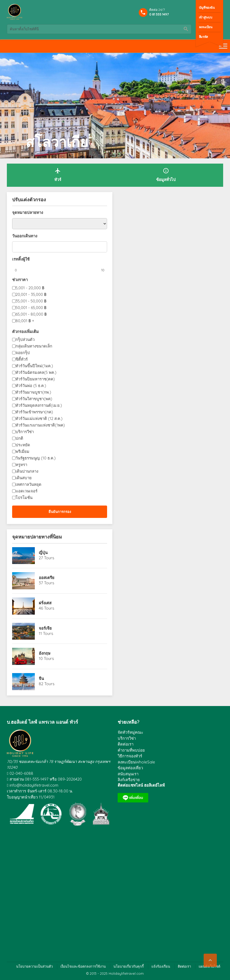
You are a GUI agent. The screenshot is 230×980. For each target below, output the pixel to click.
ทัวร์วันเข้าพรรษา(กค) (34, 412)
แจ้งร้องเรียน (161, 966)
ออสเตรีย (47, 578)
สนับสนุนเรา (128, 774)
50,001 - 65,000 (31, 308)
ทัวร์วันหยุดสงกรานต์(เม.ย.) (39, 405)
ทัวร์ (58, 175)
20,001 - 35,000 (31, 294)
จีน (41, 678)
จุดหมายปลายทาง (28, 212)
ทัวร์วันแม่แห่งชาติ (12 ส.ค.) (39, 418)
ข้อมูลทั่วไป (166, 175)
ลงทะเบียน (206, 27)
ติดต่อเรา (126, 744)
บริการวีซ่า (25, 432)
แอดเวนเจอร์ (27, 491)
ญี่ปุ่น (43, 553)
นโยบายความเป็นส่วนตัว (34, 966)
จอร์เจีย (45, 628)
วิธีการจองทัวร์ (130, 756)
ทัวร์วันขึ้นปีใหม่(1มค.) (34, 366)
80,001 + (25, 321)
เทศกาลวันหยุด (28, 484)
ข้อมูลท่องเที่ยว (130, 768)
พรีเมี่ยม (22, 451)
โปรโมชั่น (24, 498)
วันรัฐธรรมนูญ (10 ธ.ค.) (36, 458)
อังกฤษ (45, 653)
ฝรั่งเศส (45, 603)
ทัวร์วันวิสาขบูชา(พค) (34, 399)
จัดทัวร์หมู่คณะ (130, 732)
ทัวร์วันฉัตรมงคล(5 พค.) (36, 372)
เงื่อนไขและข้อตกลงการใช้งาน (83, 966)
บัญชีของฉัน (207, 8)
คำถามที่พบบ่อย (131, 750)
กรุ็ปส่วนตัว (25, 339)
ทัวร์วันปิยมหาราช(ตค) (35, 379)
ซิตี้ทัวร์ (22, 359)
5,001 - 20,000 (30, 288)
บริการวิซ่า (127, 738)
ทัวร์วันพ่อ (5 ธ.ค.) (31, 386)
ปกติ (19, 438)
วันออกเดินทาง (25, 236)
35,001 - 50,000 (31, 301)
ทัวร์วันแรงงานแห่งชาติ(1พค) (40, 425)
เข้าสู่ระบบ (206, 17)
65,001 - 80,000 (31, 314)
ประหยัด (23, 445)
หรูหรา (21, 465)
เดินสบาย (24, 478)
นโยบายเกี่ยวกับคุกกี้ (129, 966)
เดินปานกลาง (27, 471)
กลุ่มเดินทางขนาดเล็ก (34, 346)
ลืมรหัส (203, 37)
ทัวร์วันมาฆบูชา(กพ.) (33, 392)
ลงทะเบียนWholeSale (136, 762)
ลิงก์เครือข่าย (129, 780)
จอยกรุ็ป (23, 353)
